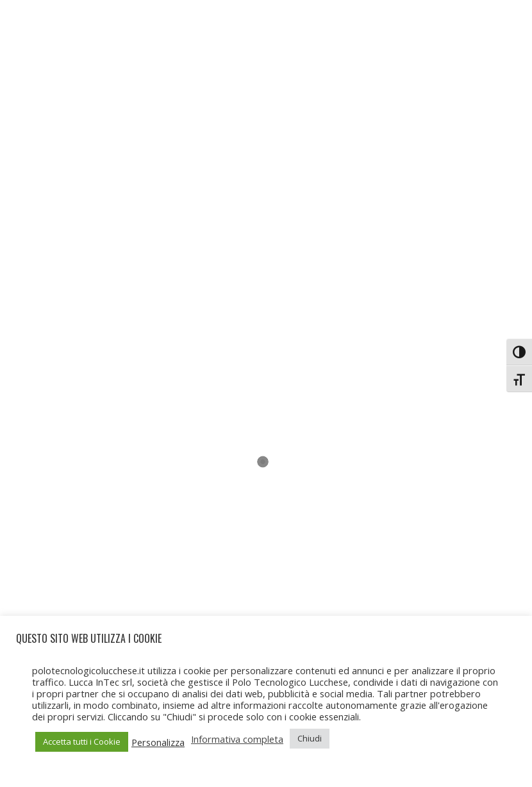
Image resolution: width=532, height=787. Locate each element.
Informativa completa (237, 739)
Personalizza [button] (158, 742)
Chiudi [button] (310, 738)
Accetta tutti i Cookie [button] (82, 741)
